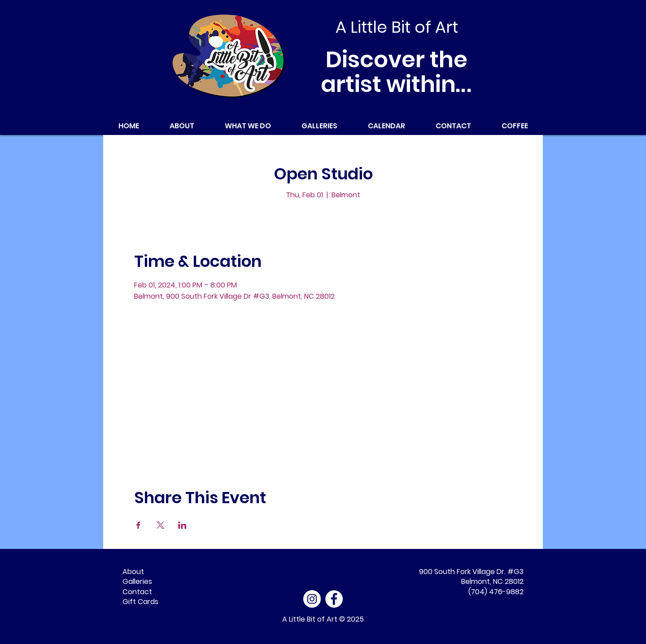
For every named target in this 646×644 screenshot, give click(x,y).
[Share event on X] (160, 525)
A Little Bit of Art (310, 619)
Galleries (137, 581)
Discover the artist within (397, 72)
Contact (137, 592)
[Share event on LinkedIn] (182, 525)
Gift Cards (140, 602)
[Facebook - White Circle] (334, 599)
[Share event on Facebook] (138, 525)
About (133, 572)
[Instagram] (312, 599)
